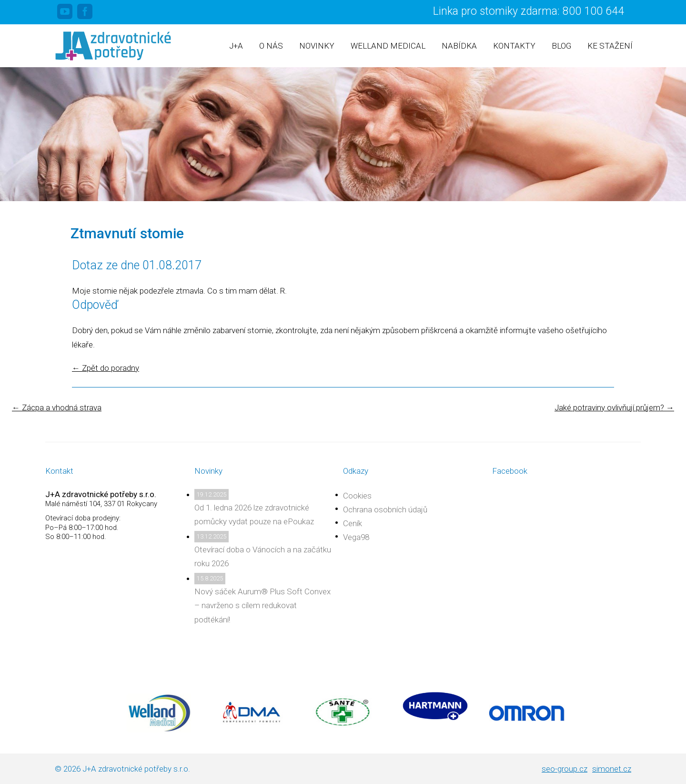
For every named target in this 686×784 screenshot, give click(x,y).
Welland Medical (388, 46)
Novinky (317, 46)
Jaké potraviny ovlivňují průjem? (614, 407)
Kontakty (514, 46)
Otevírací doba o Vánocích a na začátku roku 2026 (263, 556)
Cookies (357, 496)
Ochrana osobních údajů (385, 509)
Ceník (353, 523)
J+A (236, 46)
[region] (343, 134)
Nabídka (459, 46)
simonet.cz (612, 769)
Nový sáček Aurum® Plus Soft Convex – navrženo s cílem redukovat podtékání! (262, 605)
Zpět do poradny (106, 368)
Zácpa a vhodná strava (57, 407)
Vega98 (356, 537)
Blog (561, 46)
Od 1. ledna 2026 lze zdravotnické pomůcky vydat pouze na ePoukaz (254, 514)
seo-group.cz (565, 769)
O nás (271, 46)
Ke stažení (610, 46)
